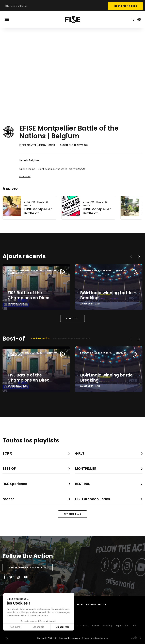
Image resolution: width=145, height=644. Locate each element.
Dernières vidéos (40, 339)
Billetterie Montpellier (16, 6)
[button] (139, 257)
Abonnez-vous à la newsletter (28, 567)
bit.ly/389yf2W (77, 169)
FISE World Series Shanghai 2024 (72, 339)
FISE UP (95, 625)
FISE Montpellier (96, 604)
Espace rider (122, 625)
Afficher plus (72, 514)
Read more (25, 176)
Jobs (135, 625)
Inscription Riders (125, 6)
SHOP (80, 604)
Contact (84, 625)
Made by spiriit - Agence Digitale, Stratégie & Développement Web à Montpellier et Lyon (136, 638)
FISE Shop (108, 625)
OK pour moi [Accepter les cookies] (41, 627)
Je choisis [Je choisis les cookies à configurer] (18, 627)
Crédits (85, 638)
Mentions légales (99, 638)
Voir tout (72, 318)
